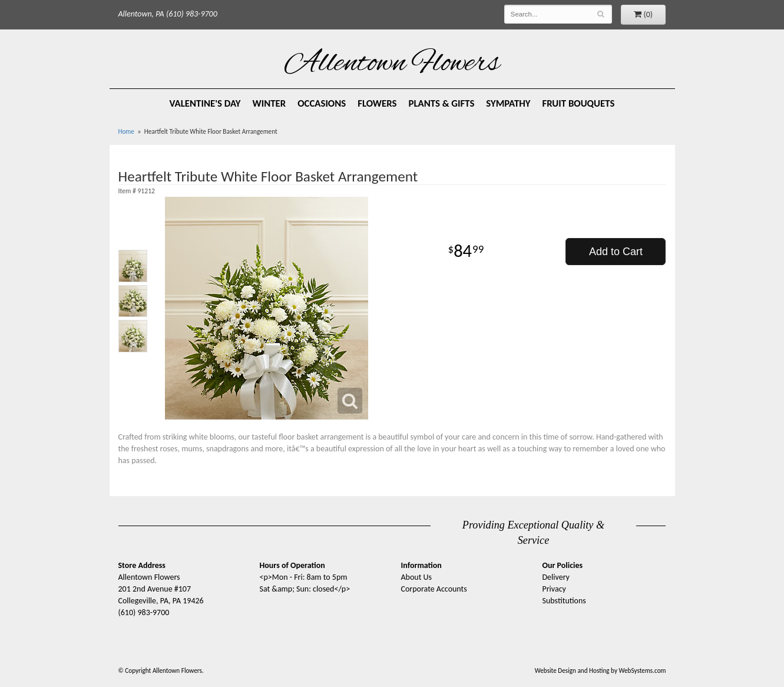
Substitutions (564, 601)
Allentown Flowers (392, 64)
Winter (269, 103)
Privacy (554, 589)
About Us (417, 577)
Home (126, 131)
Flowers (377, 103)
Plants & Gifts (441, 103)
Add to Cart (616, 252)
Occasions (322, 103)
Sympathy (508, 103)
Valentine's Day (205, 103)
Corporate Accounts (434, 589)
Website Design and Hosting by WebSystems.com (601, 671)
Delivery (556, 577)
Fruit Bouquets (579, 103)
